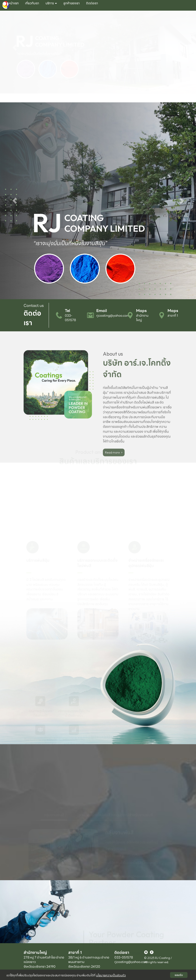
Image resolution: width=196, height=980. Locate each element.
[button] (15, 57)
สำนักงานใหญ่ (142, 318)
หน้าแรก (14, 3)
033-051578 (70, 318)
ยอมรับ (179, 975)
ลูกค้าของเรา (72, 3)
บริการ (51, 3)
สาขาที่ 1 (173, 316)
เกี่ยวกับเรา (32, 3)
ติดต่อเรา (92, 3)
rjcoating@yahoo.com (113, 316)
